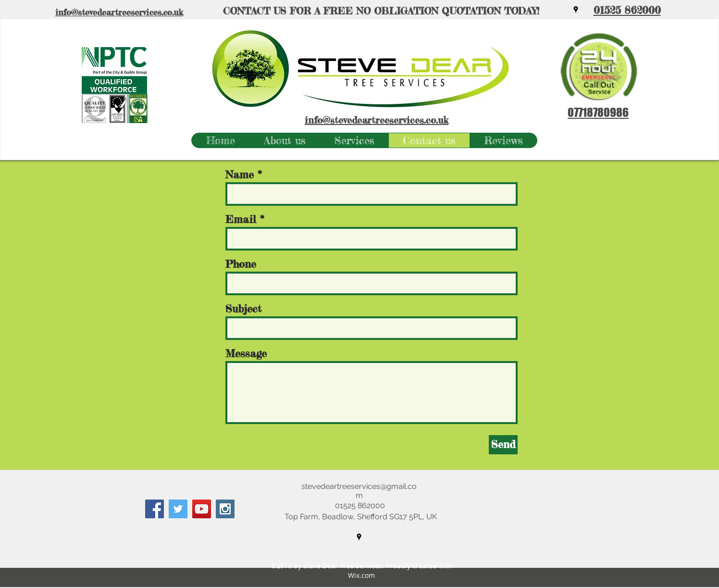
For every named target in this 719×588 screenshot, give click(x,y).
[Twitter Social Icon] (178, 509)
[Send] (503, 445)
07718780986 (598, 112)
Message (246, 353)
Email (241, 219)
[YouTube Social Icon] (202, 509)
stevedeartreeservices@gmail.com (359, 491)
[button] (354, 140)
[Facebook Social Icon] (155, 509)
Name (240, 175)
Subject (243, 309)
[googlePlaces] (576, 10)
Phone (241, 264)
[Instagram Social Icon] (225, 509)
